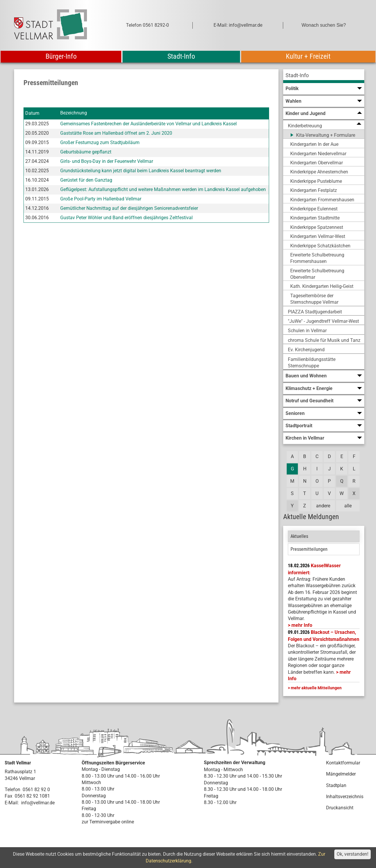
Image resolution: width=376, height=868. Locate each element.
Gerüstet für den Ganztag (86, 180)
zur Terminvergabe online (108, 822)
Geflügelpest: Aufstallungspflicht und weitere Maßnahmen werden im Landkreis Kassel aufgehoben (163, 189)
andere (323, 506)
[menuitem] (324, 76)
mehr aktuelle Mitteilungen (316, 688)
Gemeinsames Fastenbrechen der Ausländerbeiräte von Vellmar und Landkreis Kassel (148, 124)
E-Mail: (12, 803)
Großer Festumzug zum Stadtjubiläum (100, 142)
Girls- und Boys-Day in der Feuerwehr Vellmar (107, 161)
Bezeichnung (74, 113)
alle (348, 506)
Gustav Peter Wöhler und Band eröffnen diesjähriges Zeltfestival (126, 218)
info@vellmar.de (38, 803)
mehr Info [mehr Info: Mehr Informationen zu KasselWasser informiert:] (302, 625)
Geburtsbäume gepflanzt (86, 152)
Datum (32, 113)
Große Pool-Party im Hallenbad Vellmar (101, 199)
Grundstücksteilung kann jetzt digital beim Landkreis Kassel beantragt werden (141, 171)
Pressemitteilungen (309, 549)
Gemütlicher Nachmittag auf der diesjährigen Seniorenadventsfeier (129, 208)
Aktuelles (299, 536)
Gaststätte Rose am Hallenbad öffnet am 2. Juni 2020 (116, 133)
